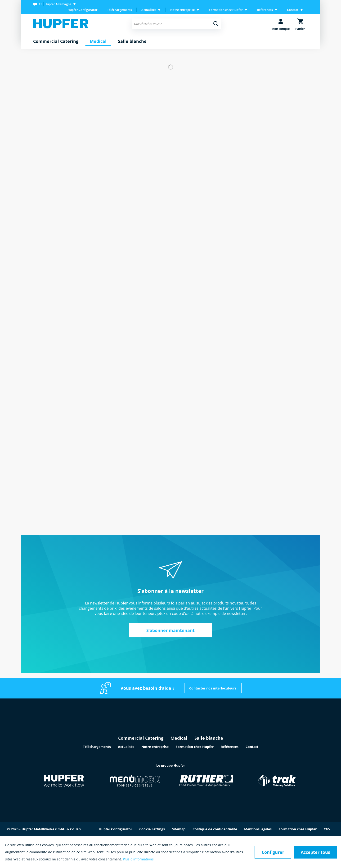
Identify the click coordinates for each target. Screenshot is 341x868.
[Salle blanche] (132, 41)
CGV (327, 829)
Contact (252, 747)
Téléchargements (119, 10)
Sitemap (179, 829)
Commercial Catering (141, 738)
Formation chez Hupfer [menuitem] (226, 10)
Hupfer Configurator (83, 10)
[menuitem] (56, 4)
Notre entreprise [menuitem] (182, 10)
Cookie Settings (152, 829)
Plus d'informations (138, 859)
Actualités (126, 747)
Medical (179, 738)
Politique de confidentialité (215, 829)
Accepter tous (315, 852)
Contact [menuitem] (293, 10)
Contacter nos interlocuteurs (213, 688)
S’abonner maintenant (170, 630)
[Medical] (98, 41)
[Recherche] (216, 24)
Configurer (273, 852)
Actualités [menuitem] (149, 10)
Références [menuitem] (265, 10)
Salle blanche (209, 738)
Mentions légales (258, 829)
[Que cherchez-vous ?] (176, 24)
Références (230, 747)
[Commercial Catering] (56, 41)
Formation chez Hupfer (195, 747)
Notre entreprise (155, 747)
